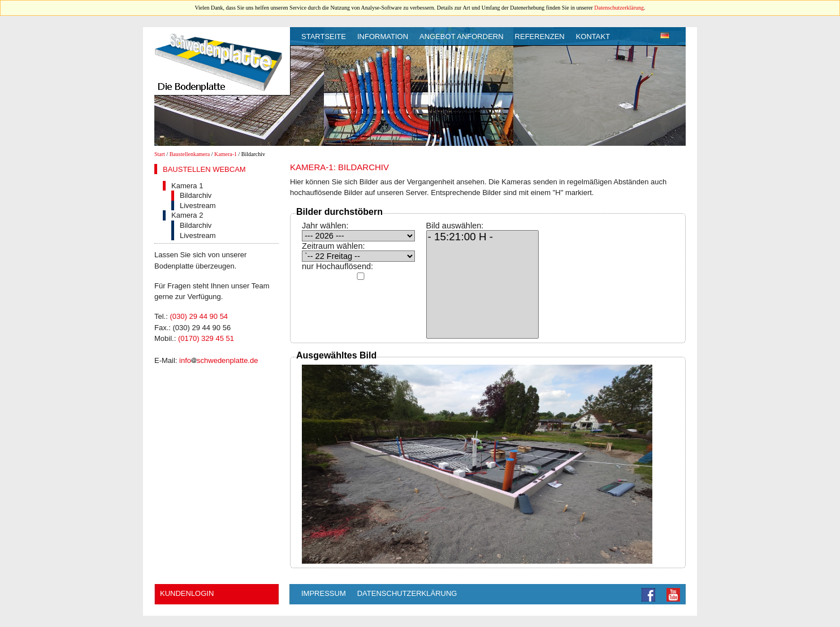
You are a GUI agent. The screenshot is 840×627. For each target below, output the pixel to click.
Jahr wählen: (325, 226)
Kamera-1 (226, 154)
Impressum (324, 593)
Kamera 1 (187, 186)
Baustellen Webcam (204, 169)
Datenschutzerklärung (619, 8)
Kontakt (593, 36)
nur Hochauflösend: (337, 266)
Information (383, 36)
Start (160, 154)
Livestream (198, 206)
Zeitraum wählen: (334, 246)
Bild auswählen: (455, 226)
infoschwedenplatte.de (218, 360)
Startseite (324, 36)
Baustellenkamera (190, 154)
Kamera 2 (187, 215)
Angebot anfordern (462, 36)
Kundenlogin (187, 593)
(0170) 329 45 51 (206, 338)
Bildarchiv (196, 195)
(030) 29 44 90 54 (199, 316)
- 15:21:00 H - (483, 237)
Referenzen (540, 36)
